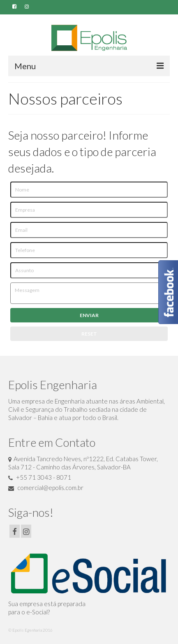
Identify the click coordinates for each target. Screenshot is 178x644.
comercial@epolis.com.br (46, 488)
